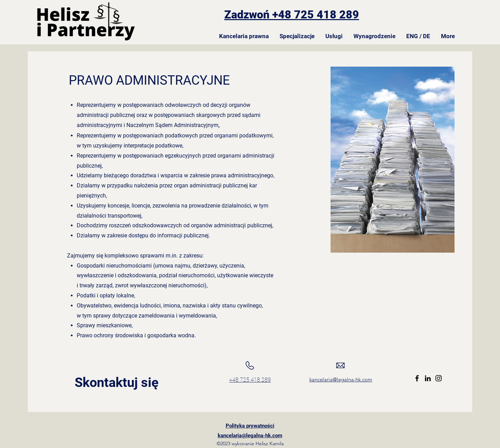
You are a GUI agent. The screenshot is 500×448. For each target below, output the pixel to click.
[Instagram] (439, 378)
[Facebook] (417, 378)
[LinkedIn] (428, 378)
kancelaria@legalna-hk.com (341, 379)
